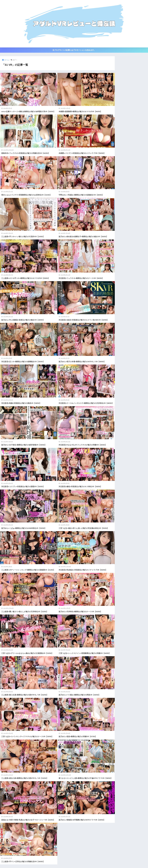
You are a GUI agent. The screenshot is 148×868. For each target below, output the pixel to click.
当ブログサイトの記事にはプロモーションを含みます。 (74, 50)
